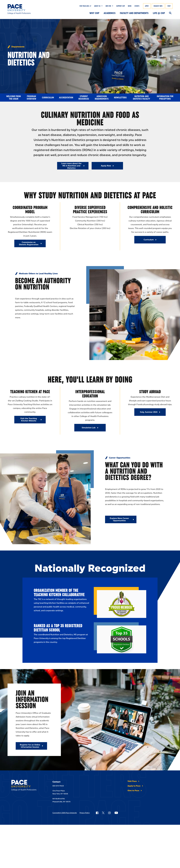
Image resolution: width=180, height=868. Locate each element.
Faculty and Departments (134, 13)
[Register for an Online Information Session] (31, 746)
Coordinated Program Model (30, 210)
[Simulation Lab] (90, 428)
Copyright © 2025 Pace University (65, 813)
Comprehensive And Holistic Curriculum (150, 210)
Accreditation (66, 98)
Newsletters (120, 98)
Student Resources (84, 98)
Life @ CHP (159, 13)
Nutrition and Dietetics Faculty (142, 98)
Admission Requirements (102, 98)
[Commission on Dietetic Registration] (30, 243)
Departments (18, 47)
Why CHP (94, 13)
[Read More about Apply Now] (107, 166)
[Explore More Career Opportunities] (121, 519)
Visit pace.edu (84, 6)
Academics (110, 13)
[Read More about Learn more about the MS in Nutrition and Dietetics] (73, 166)
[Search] (170, 13)
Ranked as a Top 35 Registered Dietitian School (58, 628)
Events (137, 6)
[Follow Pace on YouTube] (116, 813)
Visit (169, 6)
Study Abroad (150, 392)
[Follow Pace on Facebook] (97, 813)
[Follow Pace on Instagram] (109, 813)
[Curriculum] (150, 240)
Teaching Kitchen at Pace (30, 392)
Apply (147, 6)
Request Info (158, 6)
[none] (90, 56)
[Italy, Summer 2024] (150, 412)
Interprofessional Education (90, 394)
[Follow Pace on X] (103, 813)
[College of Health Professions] (24, 9)
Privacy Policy (85, 813)
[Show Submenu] (101, 6)
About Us (97, 6)
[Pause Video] (177, 90)
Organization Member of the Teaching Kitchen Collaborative (59, 592)
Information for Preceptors (165, 98)
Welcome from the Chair (14, 98)
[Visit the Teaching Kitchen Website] (30, 420)
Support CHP (121, 6)
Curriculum (48, 98)
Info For (108, 6)
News (130, 6)
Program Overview (31, 98)
